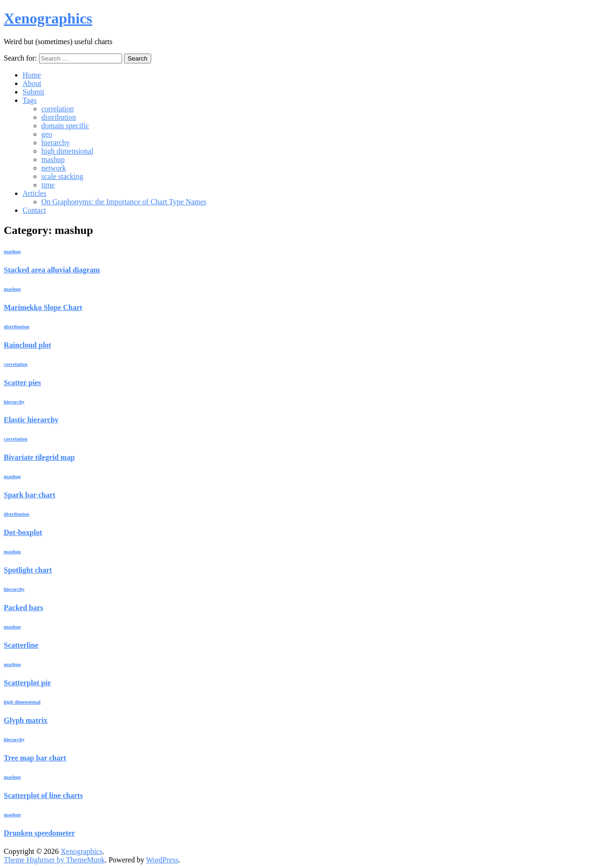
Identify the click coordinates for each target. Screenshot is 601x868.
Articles (35, 193)
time (48, 185)
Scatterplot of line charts (43, 795)
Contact (34, 210)
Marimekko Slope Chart (43, 307)
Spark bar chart (30, 495)
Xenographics (48, 18)
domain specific (65, 126)
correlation (58, 109)
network (54, 168)
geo (47, 134)
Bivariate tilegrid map (39, 457)
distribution (59, 117)
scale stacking (62, 176)
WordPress (162, 860)
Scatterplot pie (27, 683)
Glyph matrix (26, 720)
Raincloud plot (27, 345)
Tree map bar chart (35, 758)
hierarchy (55, 143)
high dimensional (67, 151)
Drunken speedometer (39, 833)
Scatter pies (22, 383)
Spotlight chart (28, 570)
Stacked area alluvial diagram (52, 270)
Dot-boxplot (23, 532)
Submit (33, 92)
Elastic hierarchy (31, 420)
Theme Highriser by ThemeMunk (54, 860)
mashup (53, 159)
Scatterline (21, 645)
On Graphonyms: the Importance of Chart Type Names (124, 202)
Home (32, 75)
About (32, 83)
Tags (30, 100)
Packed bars (23, 608)
